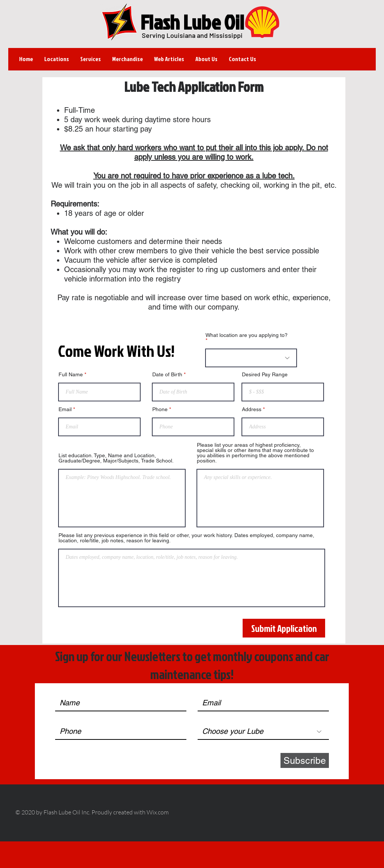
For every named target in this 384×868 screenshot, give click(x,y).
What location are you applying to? (247, 335)
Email (65, 409)
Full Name (71, 374)
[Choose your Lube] (263, 731)
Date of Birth (167, 374)
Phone (160, 409)
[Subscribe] (305, 760)
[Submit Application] (284, 628)
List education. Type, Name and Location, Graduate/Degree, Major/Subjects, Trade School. (116, 458)
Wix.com (158, 812)
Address (252, 409)
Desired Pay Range (265, 374)
